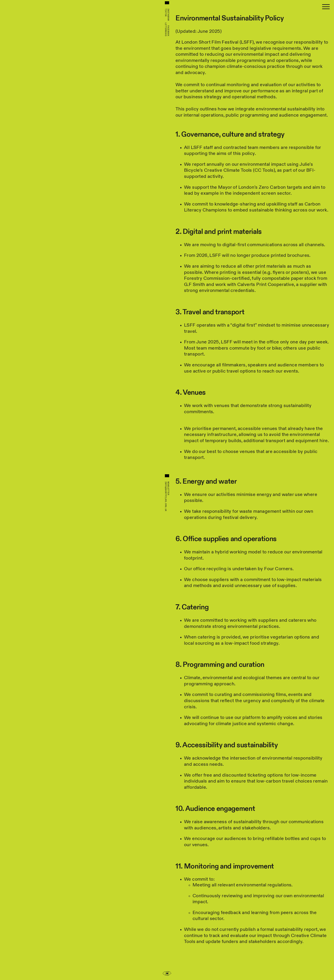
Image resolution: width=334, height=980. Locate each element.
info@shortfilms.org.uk (166, 496)
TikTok (166, 13)
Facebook (168, 31)
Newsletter (168, 488)
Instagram (168, 15)
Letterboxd (166, 29)
